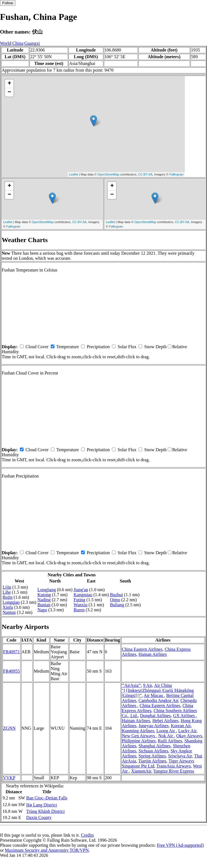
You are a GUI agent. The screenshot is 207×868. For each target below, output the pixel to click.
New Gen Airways (139, 736)
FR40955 (12, 671)
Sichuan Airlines (153, 751)
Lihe (7, 592)
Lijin (7, 587)
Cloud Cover (37, 347)
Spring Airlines (152, 756)
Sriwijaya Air (180, 756)
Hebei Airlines (165, 721)
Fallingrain (177, 174)
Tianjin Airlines (152, 761)
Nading (44, 600)
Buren (79, 610)
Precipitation (98, 347)
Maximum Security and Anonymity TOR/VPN (47, 850)
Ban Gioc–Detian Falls (47, 798)
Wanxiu (80, 605)
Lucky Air (188, 731)
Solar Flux (127, 347)
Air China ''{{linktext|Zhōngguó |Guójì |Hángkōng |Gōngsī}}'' (158, 690)
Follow (8, 3)
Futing (79, 600)
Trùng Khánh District (45, 811)
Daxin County (39, 817)
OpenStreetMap (109, 174)
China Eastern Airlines (142, 649)
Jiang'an (81, 590)
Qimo (115, 600)
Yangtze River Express (174, 771)
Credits (87, 835)
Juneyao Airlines (154, 726)
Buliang (117, 605)
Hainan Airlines (153, 654)
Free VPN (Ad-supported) (180, 845)
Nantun (9, 612)
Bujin (8, 597)
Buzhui (116, 595)
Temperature (68, 347)
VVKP (9, 778)
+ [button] (9, 84)
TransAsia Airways (174, 766)
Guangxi (32, 43)
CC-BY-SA (145, 174)
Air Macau (154, 695)
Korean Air (181, 726)
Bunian (44, 605)
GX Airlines (185, 716)
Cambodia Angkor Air (158, 700)
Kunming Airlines (138, 731)
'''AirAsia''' (131, 685)
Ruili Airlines (170, 741)
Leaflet (74, 174)
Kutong (44, 595)
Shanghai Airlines (155, 746)
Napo (42, 610)
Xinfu (8, 607)
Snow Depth (155, 347)
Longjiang (47, 590)
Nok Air (166, 736)
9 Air (148, 685)
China (18, 43)
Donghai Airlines (155, 716)
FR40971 (12, 652)
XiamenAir (141, 771)
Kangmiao (83, 595)
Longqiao (11, 602)
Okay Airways (189, 736)
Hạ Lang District (41, 805)
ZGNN (9, 728)
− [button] (9, 92)
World (6, 43)
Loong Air (166, 731)
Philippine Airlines (139, 741)
